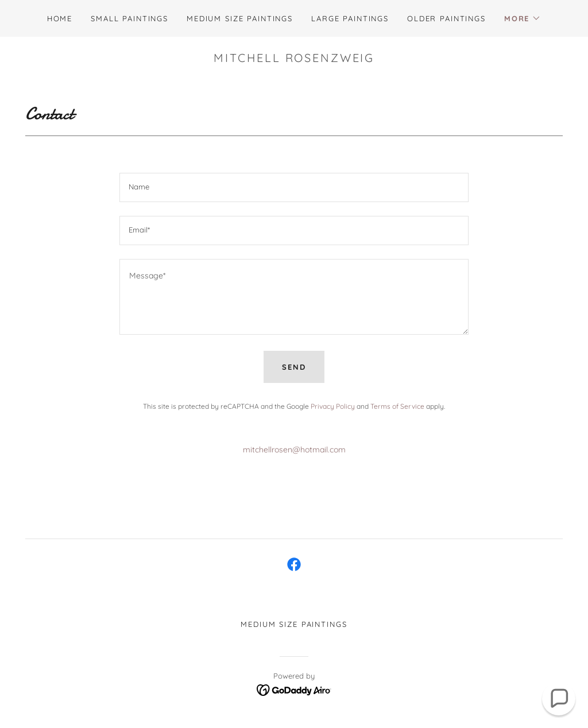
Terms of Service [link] (397, 406)
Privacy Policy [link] (333, 406)
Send (294, 367)
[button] (523, 18)
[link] (294, 564)
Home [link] (60, 18)
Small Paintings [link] (129, 18)
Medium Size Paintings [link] (240, 18)
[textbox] (294, 187)
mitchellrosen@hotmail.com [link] (294, 450)
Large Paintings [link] (350, 18)
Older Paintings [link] (446, 18)
